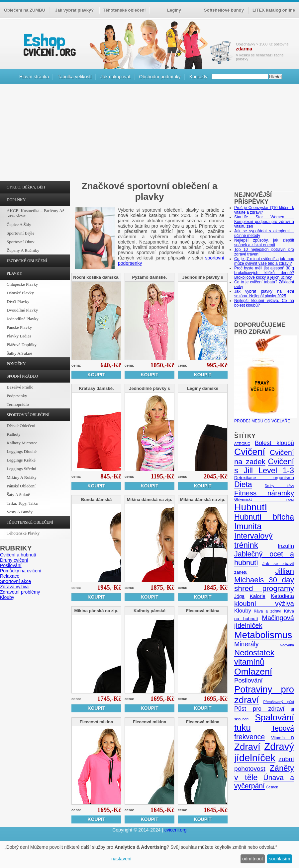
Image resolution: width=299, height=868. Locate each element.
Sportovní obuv (20, 242)
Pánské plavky (19, 327)
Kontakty (198, 77)
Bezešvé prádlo (20, 387)
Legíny (174, 10)
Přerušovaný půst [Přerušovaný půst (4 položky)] (279, 702)
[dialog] (149, 855)
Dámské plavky (20, 293)
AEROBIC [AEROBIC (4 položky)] (242, 444)
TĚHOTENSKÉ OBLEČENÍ (30, 522)
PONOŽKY (16, 364)
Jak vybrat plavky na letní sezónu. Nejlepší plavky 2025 (264, 294)
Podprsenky (17, 396)
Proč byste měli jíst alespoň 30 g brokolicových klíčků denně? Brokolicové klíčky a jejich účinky (264, 273)
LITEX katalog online (274, 10)
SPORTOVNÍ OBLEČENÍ (28, 415)
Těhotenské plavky (23, 533)
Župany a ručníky (23, 250)
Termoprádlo (18, 404)
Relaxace (10, 576)
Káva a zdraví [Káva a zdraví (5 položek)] (268, 611)
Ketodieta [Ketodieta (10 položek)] (282, 596)
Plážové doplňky (22, 345)
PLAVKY (14, 273)
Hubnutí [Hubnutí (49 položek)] (251, 507)
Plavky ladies (19, 336)
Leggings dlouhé (22, 451)
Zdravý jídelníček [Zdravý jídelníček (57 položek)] (264, 752)
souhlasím (280, 859)
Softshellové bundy (224, 10)
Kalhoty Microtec (22, 443)
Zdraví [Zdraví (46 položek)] (247, 747)
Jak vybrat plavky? (74, 10)
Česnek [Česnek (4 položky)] (272, 787)
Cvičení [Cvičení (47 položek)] (250, 452)
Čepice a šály (19, 224)
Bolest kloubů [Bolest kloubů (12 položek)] (274, 443)
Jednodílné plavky (23, 319)
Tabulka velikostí (75, 77)
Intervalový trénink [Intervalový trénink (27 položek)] (253, 540)
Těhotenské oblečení (124, 10)
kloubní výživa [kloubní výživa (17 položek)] (264, 603)
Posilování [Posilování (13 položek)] (249, 680)
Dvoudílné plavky (22, 310)
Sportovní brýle (20, 233)
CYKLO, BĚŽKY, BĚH (26, 187)
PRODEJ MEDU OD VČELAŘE (265, 419)
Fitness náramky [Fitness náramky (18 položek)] (264, 493)
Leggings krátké (21, 460)
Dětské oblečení (21, 426)
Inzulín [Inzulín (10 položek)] (286, 546)
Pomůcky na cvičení (21, 571)
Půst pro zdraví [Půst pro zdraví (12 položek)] (259, 709)
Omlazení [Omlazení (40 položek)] (253, 672)
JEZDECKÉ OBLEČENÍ (27, 261)
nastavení (121, 859)
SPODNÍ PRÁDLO (22, 376)
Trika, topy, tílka (22, 503)
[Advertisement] (149, 134)
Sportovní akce (15, 581)
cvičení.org (49, 45)
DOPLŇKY (16, 200)
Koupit (97, 375)
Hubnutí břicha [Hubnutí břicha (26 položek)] (264, 517)
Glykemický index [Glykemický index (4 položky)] (264, 499)
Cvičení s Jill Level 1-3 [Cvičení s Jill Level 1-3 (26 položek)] (264, 466)
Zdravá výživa (14, 587)
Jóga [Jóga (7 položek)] (239, 596)
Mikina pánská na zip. (97, 611)
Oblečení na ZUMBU (25, 10)
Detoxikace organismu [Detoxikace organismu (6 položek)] (264, 478)
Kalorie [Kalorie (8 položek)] (258, 596)
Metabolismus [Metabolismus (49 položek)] (263, 635)
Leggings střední (21, 469)
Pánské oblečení (21, 486)
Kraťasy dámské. (96, 388)
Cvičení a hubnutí (18, 555)
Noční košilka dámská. (96, 277)
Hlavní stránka (34, 77)
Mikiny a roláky (22, 477)
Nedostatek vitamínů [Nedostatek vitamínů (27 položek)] (254, 657)
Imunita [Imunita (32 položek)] (248, 526)
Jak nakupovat (115, 77)
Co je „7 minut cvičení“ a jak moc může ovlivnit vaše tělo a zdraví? (264, 261)
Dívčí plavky (18, 301)
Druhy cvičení (14, 560)
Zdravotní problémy (20, 592)
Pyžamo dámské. (150, 277)
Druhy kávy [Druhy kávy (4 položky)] (279, 486)
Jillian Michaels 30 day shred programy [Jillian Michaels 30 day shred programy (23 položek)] (264, 580)
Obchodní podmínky (160, 77)
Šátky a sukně (19, 353)
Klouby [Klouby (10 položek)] (243, 611)
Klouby (7, 597)
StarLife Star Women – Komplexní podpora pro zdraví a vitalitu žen (264, 222)
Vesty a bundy (20, 512)
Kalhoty (14, 434)
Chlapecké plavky (22, 284)
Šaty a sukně (18, 495)
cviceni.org (176, 830)
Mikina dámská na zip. (150, 500)
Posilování (11, 565)
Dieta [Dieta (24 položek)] (243, 484)
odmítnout (252, 859)
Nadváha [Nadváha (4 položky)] (287, 645)
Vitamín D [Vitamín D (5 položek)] (283, 738)
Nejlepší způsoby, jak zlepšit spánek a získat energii (264, 243)
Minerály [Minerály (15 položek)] (247, 644)
